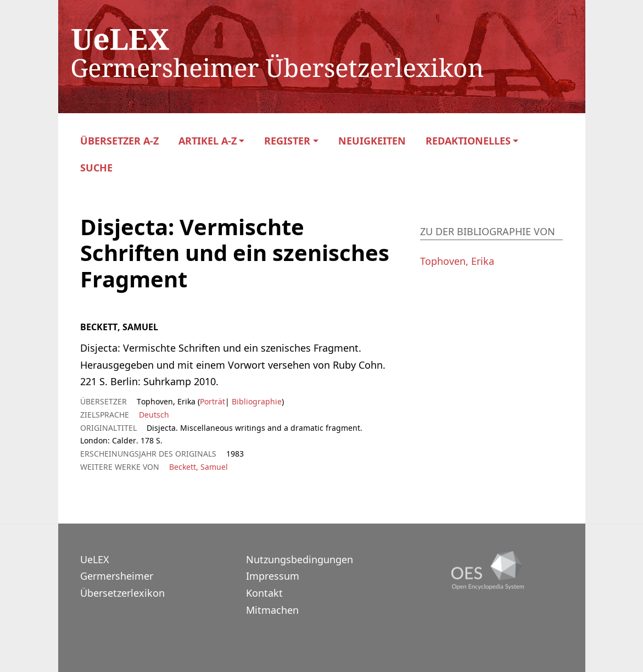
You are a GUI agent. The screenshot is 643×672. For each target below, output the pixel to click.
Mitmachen (272, 610)
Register (287, 141)
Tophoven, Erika (457, 261)
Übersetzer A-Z (119, 141)
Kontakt (264, 593)
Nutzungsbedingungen (300, 559)
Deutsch (154, 415)
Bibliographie (256, 401)
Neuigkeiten (372, 141)
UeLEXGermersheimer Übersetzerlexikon (122, 576)
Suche (96, 168)
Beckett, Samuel (199, 467)
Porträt (213, 401)
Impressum (273, 576)
